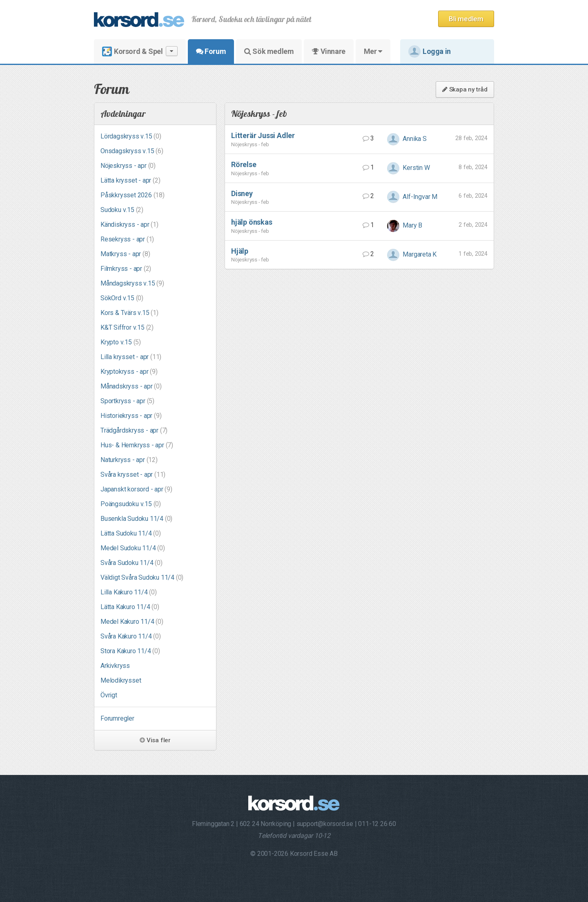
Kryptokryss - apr (129, 372)
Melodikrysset (121, 680)
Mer (373, 51)
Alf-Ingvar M (412, 197)
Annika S (407, 139)
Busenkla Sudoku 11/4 (136, 519)
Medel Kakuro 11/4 (132, 622)
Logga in (430, 51)
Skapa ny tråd (465, 89)
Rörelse (244, 164)
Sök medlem (269, 51)
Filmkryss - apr (126, 269)
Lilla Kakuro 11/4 (129, 592)
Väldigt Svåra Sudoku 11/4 (142, 577)
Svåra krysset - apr (133, 474)
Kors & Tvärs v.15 (129, 313)
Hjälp (240, 251)
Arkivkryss (115, 666)
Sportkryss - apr (127, 401)
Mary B (405, 225)
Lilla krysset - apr (131, 357)
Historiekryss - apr (131, 416)
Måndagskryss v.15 (132, 283)
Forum (211, 51)
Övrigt (109, 695)
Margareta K (412, 254)
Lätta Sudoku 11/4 (131, 533)
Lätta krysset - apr (130, 180)
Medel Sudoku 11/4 (133, 548)
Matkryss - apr (125, 254)
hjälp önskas (252, 222)
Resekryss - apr (127, 239)
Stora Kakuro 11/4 (130, 651)
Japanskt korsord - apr (136, 489)
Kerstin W (409, 168)
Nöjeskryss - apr (128, 166)
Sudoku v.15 (122, 210)
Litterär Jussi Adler (263, 135)
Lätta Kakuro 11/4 (130, 607)
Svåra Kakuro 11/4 (131, 636)
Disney (242, 193)
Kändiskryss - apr (129, 224)
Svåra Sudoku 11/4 (131, 563)
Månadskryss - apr (131, 386)
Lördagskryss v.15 (131, 136)
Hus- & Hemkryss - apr (137, 445)
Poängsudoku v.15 (131, 504)
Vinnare (329, 51)
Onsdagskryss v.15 (132, 151)
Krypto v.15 (121, 342)
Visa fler (155, 740)
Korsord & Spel (140, 51)
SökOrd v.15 (122, 298)
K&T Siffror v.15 (127, 327)
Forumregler (117, 718)
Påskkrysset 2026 (133, 195)
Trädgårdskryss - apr (134, 430)
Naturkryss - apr (129, 460)
